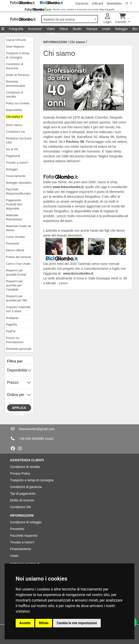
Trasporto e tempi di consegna (32, 480)
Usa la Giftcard (16, 40)
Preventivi (13, 244)
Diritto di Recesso (18, 75)
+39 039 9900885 (32, 439)
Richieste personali (19, 349)
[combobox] (70, 19)
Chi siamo (77, 42)
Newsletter (114, 3)
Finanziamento (16, 176)
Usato (106, 29)
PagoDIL (12, 325)
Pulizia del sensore (19, 257)
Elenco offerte (15, 250)
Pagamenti (13, 156)
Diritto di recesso (22, 500)
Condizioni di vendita (25, 467)
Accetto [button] (25, 623)
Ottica (64, 29)
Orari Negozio (15, 46)
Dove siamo (14, 125)
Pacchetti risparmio (24, 536)
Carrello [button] (121, 19)
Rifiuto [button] (44, 623)
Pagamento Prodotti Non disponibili (14, 204)
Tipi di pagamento (23, 494)
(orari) (49, 439)
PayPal (11, 331)
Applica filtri (19, 409)
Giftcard (98, 3)
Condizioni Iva (15, 132)
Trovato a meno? (17, 163)
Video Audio (51, 30)
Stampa (92, 29)
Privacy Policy (20, 473)
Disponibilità (14, 110)
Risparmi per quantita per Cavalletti (15, 285)
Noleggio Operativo (19, 183)
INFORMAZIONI (55, 42)
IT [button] (127, 3)
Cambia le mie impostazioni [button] (77, 623)
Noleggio (121, 29)
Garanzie (82, 3)
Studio (77, 29)
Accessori (35, 29)
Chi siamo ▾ (14, 117)
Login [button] (107, 19)
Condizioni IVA (21, 507)
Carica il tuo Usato (18, 264)
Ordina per (16, 395)
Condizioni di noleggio (26, 522)
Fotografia (16, 29)
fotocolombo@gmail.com (37, 429)
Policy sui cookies (18, 103)
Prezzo (13, 382)
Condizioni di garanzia (26, 487)
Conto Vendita (15, 237)
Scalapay (12, 318)
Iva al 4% (12, 149)
